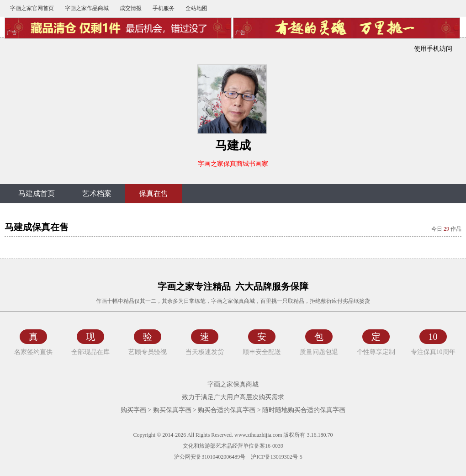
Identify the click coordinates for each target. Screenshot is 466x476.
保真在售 (154, 193)
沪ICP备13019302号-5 (277, 457)
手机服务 (164, 8)
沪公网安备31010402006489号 (209, 457)
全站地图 (196, 8)
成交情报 (131, 8)
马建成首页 (37, 193)
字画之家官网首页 (32, 8)
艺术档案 (97, 193)
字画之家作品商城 (87, 8)
